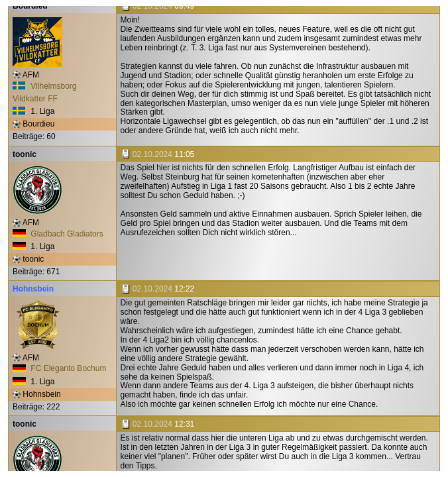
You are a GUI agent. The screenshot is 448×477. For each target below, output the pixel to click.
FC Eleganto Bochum (59, 368)
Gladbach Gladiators (58, 234)
